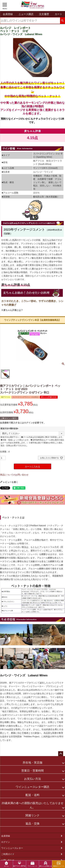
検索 (62, 21)
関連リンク (32, 815)
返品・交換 (32, 824)
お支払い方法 (32, 779)
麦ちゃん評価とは (46, 864)
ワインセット (32, 864)
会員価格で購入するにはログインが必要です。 (23, 423)
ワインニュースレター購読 (32, 787)
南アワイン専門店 (19, 864)
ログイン (6, 842)
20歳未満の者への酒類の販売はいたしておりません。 (32, 805)
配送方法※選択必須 (10, 429)
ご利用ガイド (8, 854)
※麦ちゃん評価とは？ (12, 310)
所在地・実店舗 (32, 763)
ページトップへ (61, 754)
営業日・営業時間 (32, 771)
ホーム (6, 864)
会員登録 (6, 836)
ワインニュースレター (12, 848)
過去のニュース (59, 864)
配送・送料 (32, 795)
